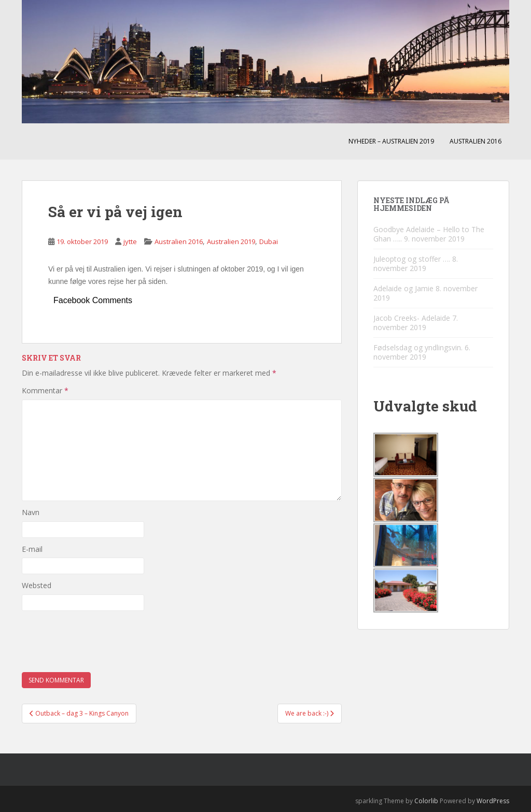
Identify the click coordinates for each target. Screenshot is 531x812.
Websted (37, 585)
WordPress (493, 801)
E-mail (32, 549)
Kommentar (45, 390)
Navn (31, 512)
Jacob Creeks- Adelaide (412, 318)
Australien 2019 (231, 241)
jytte (130, 241)
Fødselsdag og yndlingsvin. (418, 347)
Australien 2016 (476, 141)
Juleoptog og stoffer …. (412, 259)
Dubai (269, 241)
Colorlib (426, 801)
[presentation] (101, 642)
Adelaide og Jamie (403, 288)
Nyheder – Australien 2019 (391, 141)
